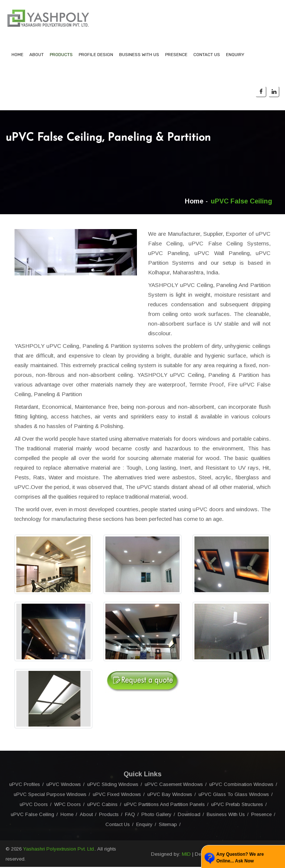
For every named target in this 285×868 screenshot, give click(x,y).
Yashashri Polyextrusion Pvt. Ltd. (59, 850)
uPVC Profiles (25, 785)
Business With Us (139, 56)
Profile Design (96, 56)
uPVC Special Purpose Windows (50, 795)
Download (189, 815)
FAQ (130, 815)
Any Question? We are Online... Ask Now (240, 858)
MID (186, 855)
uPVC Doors (34, 805)
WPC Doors (68, 805)
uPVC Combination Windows (241, 785)
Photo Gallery (156, 815)
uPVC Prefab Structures (237, 805)
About (37, 56)
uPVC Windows (64, 785)
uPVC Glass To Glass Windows (234, 795)
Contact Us (207, 56)
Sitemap (168, 825)
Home (17, 56)
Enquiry (235, 56)
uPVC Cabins (102, 805)
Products (61, 56)
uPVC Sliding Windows (113, 785)
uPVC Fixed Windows (117, 795)
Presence (176, 56)
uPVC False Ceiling (32, 815)
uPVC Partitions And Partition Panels (164, 805)
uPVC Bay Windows (170, 795)
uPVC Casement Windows (174, 785)
